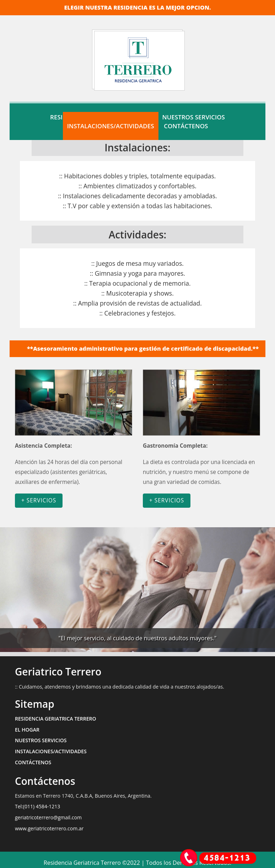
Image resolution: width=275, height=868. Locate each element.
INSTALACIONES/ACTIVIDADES (111, 126)
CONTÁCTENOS (186, 126)
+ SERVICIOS (39, 500)
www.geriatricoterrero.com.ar (49, 828)
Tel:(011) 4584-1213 (37, 806)
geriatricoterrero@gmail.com (48, 817)
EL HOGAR (27, 730)
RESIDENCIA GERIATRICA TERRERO (56, 719)
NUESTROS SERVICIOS (41, 740)
